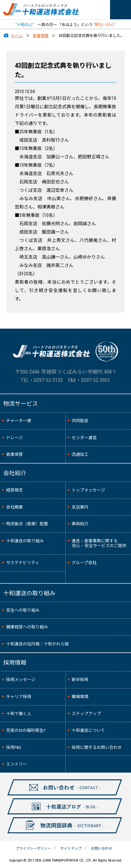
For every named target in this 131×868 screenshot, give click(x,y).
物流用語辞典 (61, 833)
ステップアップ (86, 714)
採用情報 (15, 663)
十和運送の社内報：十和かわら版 (37, 644)
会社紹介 (15, 473)
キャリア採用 (19, 697)
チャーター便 (19, 421)
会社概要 (14, 507)
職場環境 (80, 697)
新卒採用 (80, 680)
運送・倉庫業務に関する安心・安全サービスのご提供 (99, 543)
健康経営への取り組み (27, 627)
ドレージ (14, 438)
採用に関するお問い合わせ (97, 747)
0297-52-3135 (48, 380)
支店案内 (80, 507)
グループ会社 (84, 563)
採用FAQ (14, 747)
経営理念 (14, 490)
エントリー (17, 764)
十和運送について (89, 730)
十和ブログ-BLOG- (61, 814)
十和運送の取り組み (25, 541)
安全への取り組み (23, 610)
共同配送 (80, 421)
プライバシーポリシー (33, 849)
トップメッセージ (89, 490)
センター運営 (84, 438)
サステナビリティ (23, 563)
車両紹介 (80, 524)
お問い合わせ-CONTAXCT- (61, 795)
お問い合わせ (101, 849)
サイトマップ (71, 849)
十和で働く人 (19, 714)
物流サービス (21, 404)
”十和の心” (24, 25)
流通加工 (80, 454)
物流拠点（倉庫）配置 (27, 524)
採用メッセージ (21, 680)
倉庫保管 (14, 454)
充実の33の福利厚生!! (26, 730)
